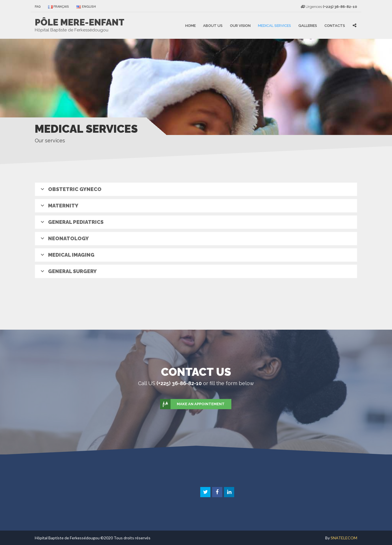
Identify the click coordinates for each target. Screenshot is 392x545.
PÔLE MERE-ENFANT (80, 22)
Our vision (240, 25)
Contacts (335, 25)
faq (38, 7)
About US (213, 25)
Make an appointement (193, 404)
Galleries (308, 25)
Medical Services (274, 25)
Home (190, 25)
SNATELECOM (344, 538)
